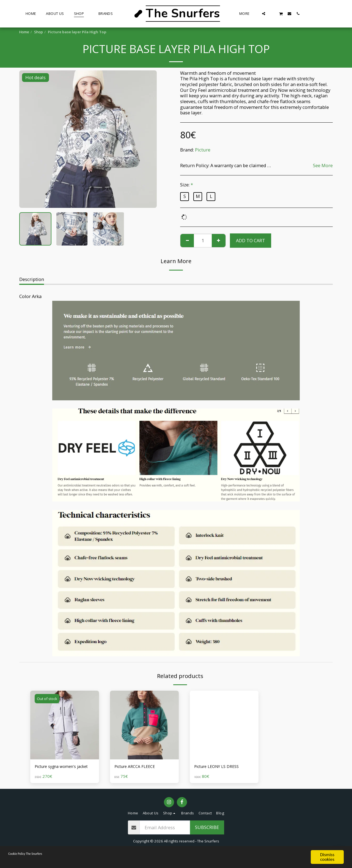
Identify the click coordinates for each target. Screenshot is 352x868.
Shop (38, 32)
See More (323, 166)
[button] (264, 13)
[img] (65, 725)
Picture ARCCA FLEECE (138, 767)
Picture (203, 150)
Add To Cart (251, 240)
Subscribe (207, 835)
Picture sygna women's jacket (59, 770)
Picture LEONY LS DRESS (220, 767)
